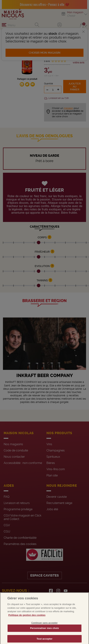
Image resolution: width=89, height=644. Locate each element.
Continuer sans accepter (44, 629)
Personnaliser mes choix (44, 634)
